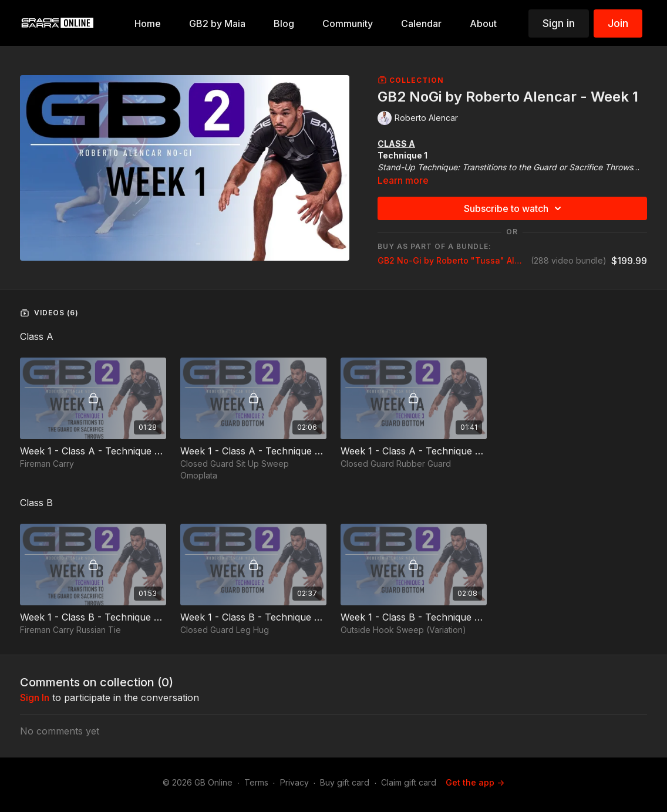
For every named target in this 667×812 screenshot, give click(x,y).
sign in (35, 698)
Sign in (559, 23)
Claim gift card (409, 782)
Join (618, 23)
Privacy (294, 782)
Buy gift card (345, 782)
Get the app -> (475, 782)
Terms (256, 782)
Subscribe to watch (514, 208)
